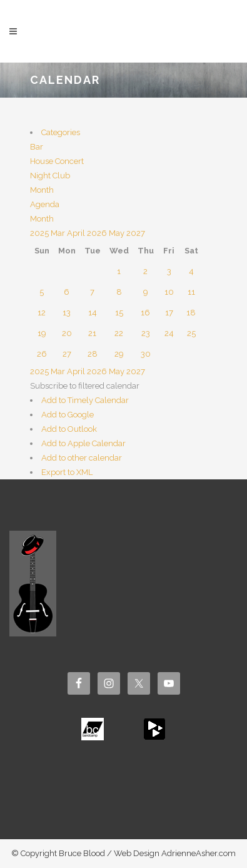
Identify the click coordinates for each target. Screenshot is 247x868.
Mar (59, 233)
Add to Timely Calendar (85, 400)
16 (145, 313)
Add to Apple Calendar (83, 443)
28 (93, 354)
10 (169, 292)
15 (119, 313)
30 (146, 354)
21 (92, 333)
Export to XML (67, 472)
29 (119, 354)
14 (93, 313)
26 (42, 354)
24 (169, 333)
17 (169, 313)
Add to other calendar (82, 458)
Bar (37, 147)
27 (67, 354)
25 (191, 333)
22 (119, 333)
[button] (85, 386)
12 (42, 313)
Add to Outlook (69, 429)
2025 (40, 233)
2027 (136, 233)
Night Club (50, 176)
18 (191, 313)
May (118, 233)
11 (191, 292)
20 (67, 333)
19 (42, 333)
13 (67, 313)
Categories (61, 132)
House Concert (57, 161)
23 (146, 333)
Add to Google (68, 415)
